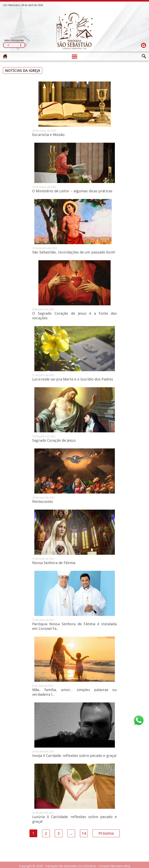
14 (84, 833)
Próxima (106, 833)
